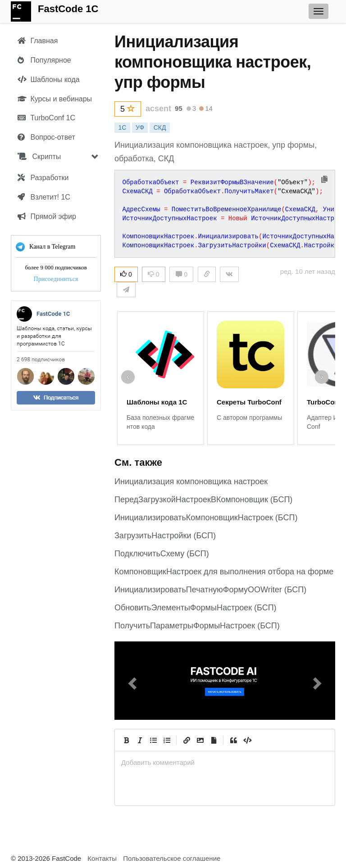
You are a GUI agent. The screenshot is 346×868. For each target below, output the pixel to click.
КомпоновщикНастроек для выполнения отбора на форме (224, 572)
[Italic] (140, 740)
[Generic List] (153, 740)
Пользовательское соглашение (172, 858)
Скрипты (39, 157)
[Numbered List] (167, 740)
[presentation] (225, 762)
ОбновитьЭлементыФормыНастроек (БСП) (196, 608)
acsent (158, 109)
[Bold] (126, 740)
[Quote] (233, 740)
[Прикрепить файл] (214, 740)
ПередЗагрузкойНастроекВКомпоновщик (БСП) (203, 500)
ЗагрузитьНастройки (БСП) (165, 536)
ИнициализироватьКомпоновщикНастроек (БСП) (206, 518)
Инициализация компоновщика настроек (191, 482)
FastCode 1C (68, 9)
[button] (131, 681)
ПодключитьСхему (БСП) (162, 554)
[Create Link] (187, 740)
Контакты (102, 858)
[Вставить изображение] (200, 740)
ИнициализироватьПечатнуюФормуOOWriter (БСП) (210, 590)
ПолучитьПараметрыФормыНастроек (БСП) (197, 626)
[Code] (247, 740)
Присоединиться (56, 279)
